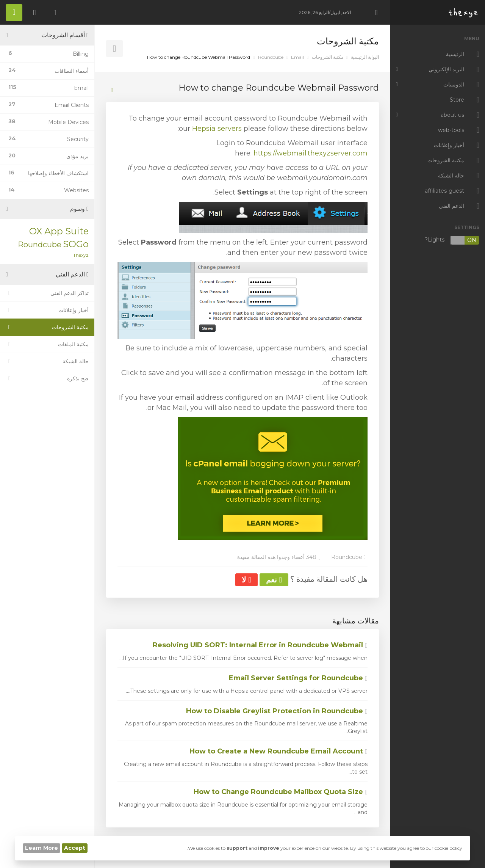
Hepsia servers (217, 129)
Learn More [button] (41, 848)
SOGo (76, 244)
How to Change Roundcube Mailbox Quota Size (281, 792)
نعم (274, 580)
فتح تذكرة (47, 378)
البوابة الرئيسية (365, 57)
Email (297, 57)
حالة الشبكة (47, 361)
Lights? (452, 240)
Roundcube (271, 57)
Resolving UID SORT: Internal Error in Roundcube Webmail (260, 645)
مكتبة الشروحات (328, 57)
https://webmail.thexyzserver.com (311, 153)
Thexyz (81, 255)
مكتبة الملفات (47, 344)
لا (246, 580)
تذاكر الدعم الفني (47, 293)
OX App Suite (59, 231)
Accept (75, 848)
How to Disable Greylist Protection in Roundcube (277, 711)
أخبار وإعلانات (47, 310)
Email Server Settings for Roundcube (298, 678)
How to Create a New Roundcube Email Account (278, 751)
